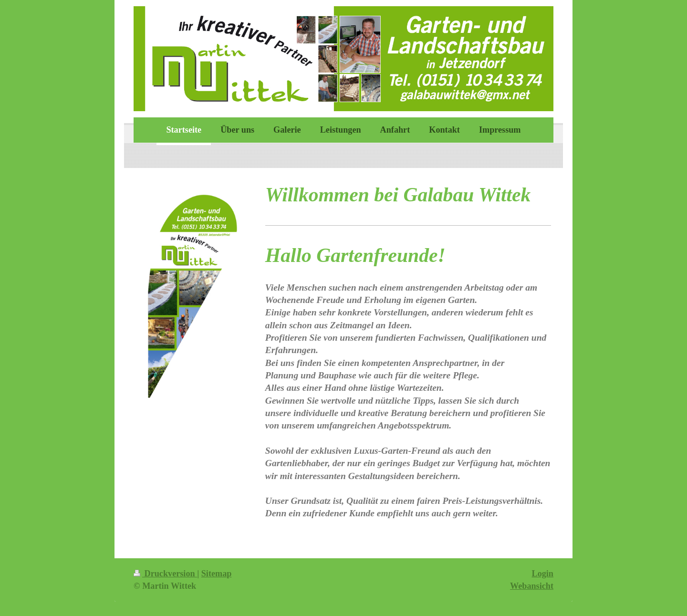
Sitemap (217, 574)
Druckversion (165, 574)
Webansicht (532, 586)
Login (543, 574)
